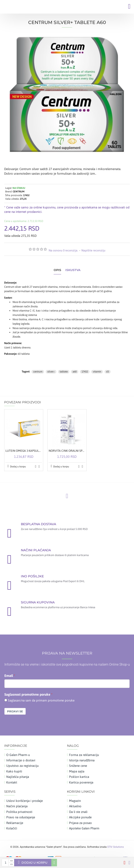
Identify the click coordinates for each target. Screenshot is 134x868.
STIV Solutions (116, 847)
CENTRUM (19, 192)
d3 (108, 372)
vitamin (97, 372)
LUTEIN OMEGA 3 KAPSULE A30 (24, 451)
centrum (38, 372)
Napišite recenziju (93, 250)
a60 (75, 372)
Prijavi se (15, 711)
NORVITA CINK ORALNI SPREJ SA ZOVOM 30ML (67, 451)
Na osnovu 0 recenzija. (63, 250)
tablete (64, 372)
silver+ (51, 372)
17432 (85, 372)
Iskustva (73, 270)
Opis (57, 270)
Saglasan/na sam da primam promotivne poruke (41, 700)
